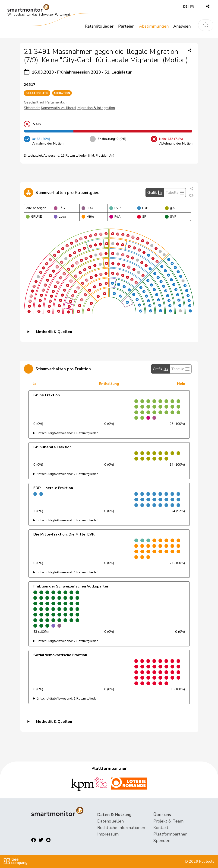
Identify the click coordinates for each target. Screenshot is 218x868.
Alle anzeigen (36, 208)
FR (192, 7)
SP (142, 217)
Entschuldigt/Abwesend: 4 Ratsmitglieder (67, 572)
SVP (171, 217)
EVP (115, 208)
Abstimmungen (154, 26)
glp (170, 208)
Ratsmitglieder (99, 26)
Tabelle (175, 193)
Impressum (108, 834)
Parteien (126, 26)
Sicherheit (32, 108)
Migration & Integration (96, 108)
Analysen (182, 26)
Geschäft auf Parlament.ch (45, 102)
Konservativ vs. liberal (59, 108)
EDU (87, 208)
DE (185, 7)
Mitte (88, 217)
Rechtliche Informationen (121, 828)
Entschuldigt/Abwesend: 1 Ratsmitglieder (67, 433)
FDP (143, 208)
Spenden (162, 841)
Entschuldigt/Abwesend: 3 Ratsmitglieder (67, 520)
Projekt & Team (168, 821)
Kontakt (161, 828)
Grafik (155, 193)
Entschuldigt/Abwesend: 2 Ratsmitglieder (67, 474)
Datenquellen (111, 821)
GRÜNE (34, 217)
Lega (60, 217)
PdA (115, 217)
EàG (59, 208)
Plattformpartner (170, 834)
